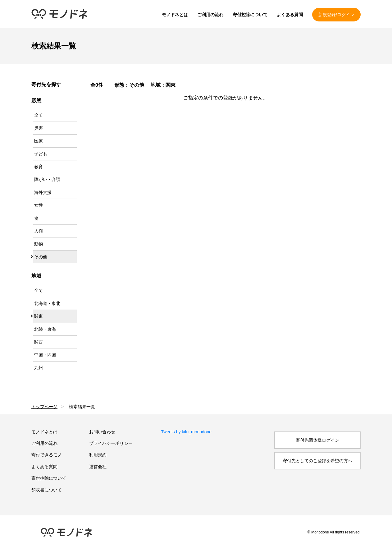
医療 (39, 141)
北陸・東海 (45, 329)
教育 (39, 167)
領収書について (47, 490)
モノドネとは (175, 15)
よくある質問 (290, 15)
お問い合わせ (102, 432)
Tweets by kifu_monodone (187, 432)
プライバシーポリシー (111, 443)
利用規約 (98, 455)
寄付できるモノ (47, 455)
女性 (39, 205)
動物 (39, 244)
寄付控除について (250, 15)
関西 (39, 342)
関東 (39, 316)
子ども (41, 154)
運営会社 (98, 467)
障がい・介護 (47, 179)
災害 (39, 128)
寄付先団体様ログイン (317, 440)
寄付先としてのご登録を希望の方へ (317, 461)
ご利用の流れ (210, 15)
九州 (39, 368)
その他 (41, 257)
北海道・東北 (47, 303)
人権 (39, 231)
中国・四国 (45, 355)
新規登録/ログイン (336, 15)
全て (39, 115)
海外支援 (43, 192)
